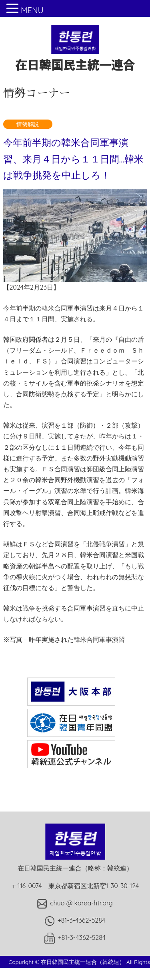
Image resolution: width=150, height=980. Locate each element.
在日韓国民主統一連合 (75, 56)
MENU (32, 10)
